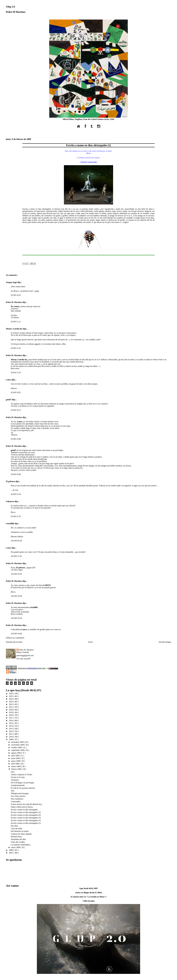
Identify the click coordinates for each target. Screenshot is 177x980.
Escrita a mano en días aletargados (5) (26, 812)
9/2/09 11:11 (16, 322)
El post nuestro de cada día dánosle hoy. (27, 804)
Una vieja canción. (18, 796)
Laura (9, 380)
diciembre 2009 (18, 742)
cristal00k (10, 524)
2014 (11, 726)
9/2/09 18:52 (16, 392)
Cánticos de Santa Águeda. (21, 834)
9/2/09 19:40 (16, 439)
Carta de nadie (16, 828)
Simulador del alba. (18, 839)
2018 (11, 715)
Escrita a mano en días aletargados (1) (88, 145)
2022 (11, 704)
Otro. (13, 772)
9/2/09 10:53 (16, 295)
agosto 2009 (16, 753)
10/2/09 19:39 (16, 618)
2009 (11, 739)
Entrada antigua (165, 642)
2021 (11, 707)
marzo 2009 (16, 766)
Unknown (10, 501)
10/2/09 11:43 (16, 556)
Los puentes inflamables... (21, 845)
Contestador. (16, 801)
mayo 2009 (16, 761)
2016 (11, 720)
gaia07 (9, 400)
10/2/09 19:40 (16, 634)
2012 (11, 731)
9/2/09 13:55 (16, 373)
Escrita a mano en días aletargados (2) (26, 820)
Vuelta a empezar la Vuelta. (22, 774)
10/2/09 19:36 (16, 574)
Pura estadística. (17, 799)
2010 (11, 737)
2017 (11, 718)
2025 (11, 696)
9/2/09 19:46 (16, 474)
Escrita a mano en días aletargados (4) (26, 815)
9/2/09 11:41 (16, 348)
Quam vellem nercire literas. (22, 807)
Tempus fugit (12, 282)
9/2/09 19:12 (16, 410)
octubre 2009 (17, 747)
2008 (11, 850)
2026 (11, 693)
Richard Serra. (16, 837)
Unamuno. (15, 780)
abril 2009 (16, 764)
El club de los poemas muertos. (23, 788)
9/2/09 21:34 (16, 494)
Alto (13, 791)
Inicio (91, 642)
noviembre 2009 (18, 745)
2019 (11, 712)
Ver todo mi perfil (23, 659)
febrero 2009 (17, 769)
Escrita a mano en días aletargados (24, 810)
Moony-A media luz (14, 329)
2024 (11, 699)
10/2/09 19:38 (16, 596)
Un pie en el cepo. (18, 777)
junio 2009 (16, 758)
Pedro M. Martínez (14, 302)
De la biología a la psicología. (23, 783)
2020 (11, 710)
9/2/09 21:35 (16, 516)
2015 (11, 723)
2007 (11, 853)
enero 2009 (16, 847)
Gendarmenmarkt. (18, 785)
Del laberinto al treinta (20, 831)
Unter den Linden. (18, 842)
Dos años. (15, 826)
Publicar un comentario (15, 638)
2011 (11, 734)
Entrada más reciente (14, 642)
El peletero (11, 481)
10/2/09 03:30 (16, 541)
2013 (11, 729)
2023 (11, 702)
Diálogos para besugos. (20, 793)
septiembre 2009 (18, 750)
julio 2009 (16, 756)
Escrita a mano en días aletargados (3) (26, 818)
